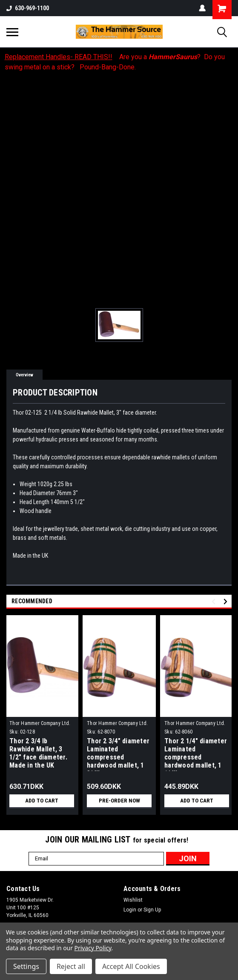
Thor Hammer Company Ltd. (40, 723)
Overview (24, 375)
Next (227, 601)
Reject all (71, 966)
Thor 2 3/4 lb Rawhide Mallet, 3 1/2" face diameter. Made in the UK (38, 753)
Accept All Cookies (131, 966)
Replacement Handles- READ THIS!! (59, 57)
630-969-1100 (28, 8)
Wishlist (133, 900)
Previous (215, 601)
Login (130, 910)
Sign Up (152, 910)
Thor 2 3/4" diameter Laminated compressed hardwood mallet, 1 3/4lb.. (118, 754)
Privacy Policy (93, 948)
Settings (26, 966)
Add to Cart (42, 801)
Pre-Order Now (119, 801)
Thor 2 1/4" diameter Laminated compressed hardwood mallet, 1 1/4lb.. (196, 754)
